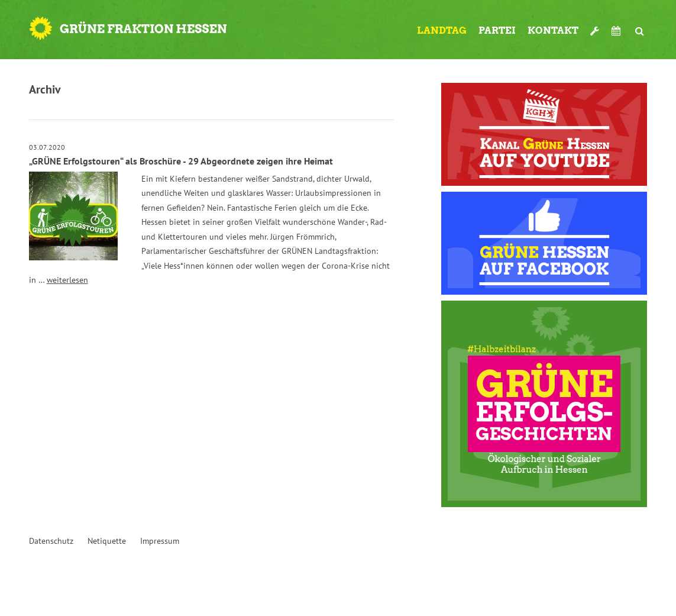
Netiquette (107, 541)
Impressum (160, 541)
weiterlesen (67, 280)
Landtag (442, 30)
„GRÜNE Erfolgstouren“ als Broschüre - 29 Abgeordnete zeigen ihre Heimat (181, 161)
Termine (617, 31)
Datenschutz (51, 541)
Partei (497, 30)
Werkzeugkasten (595, 26)
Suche (640, 26)
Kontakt (553, 30)
